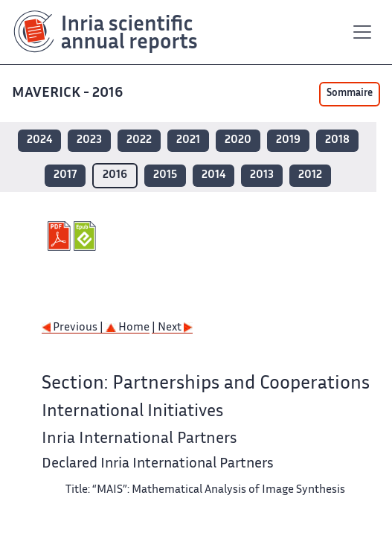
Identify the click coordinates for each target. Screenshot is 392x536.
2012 (310, 175)
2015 (165, 175)
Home (128, 328)
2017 (65, 175)
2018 (337, 140)
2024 (39, 140)
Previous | (74, 328)
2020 (238, 140)
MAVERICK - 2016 (69, 93)
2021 (188, 140)
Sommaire (350, 94)
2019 (288, 140)
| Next (172, 328)
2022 (139, 140)
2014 (213, 175)
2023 (89, 140)
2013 (262, 175)
